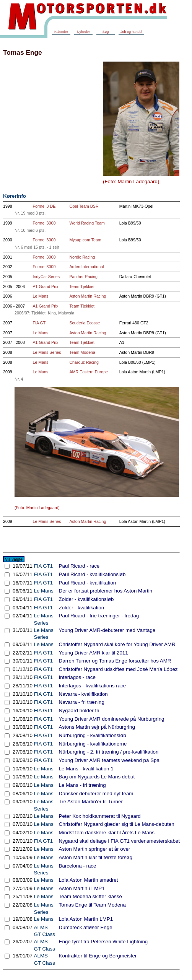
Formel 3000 (44, 223)
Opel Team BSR (84, 206)
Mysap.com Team (85, 240)
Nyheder (83, 32)
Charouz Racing (84, 362)
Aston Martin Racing (88, 296)
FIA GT (39, 323)
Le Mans (41, 296)
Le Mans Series (47, 352)
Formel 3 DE (44, 206)
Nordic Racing (82, 257)
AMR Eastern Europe (89, 372)
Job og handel (131, 32)
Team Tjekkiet (82, 287)
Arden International (86, 267)
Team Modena (82, 352)
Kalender (61, 32)
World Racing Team (87, 223)
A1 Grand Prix (46, 287)
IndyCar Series (46, 277)
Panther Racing (83, 277)
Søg (106, 32)
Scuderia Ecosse (85, 323)
